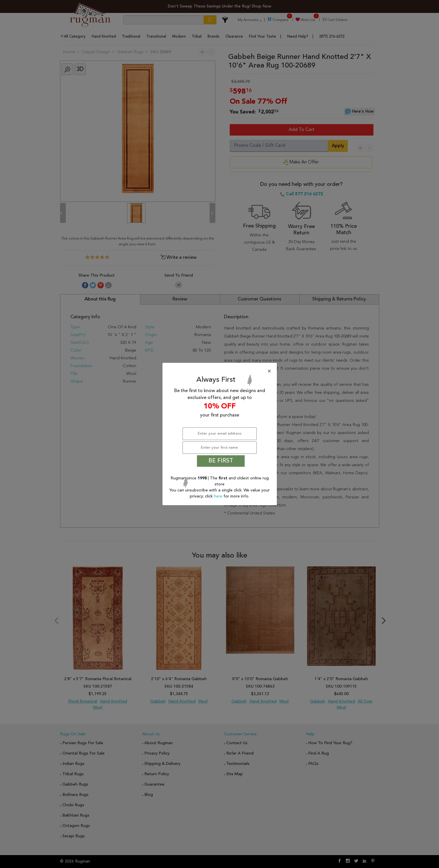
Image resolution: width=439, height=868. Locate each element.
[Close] (221, 371)
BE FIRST (221, 461)
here (219, 496)
